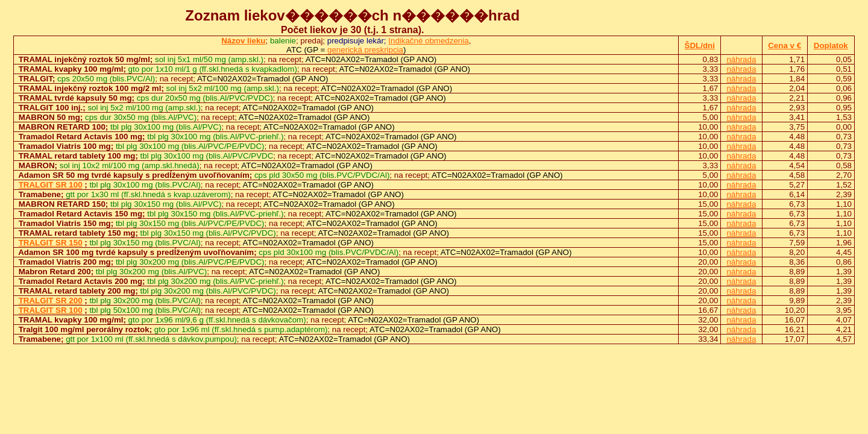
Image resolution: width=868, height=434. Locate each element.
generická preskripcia (365, 50)
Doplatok (831, 46)
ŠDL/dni (700, 46)
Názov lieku (243, 41)
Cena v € (785, 46)
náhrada (741, 59)
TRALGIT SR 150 (51, 243)
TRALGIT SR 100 (51, 185)
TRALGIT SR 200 (51, 300)
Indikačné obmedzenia (428, 41)
